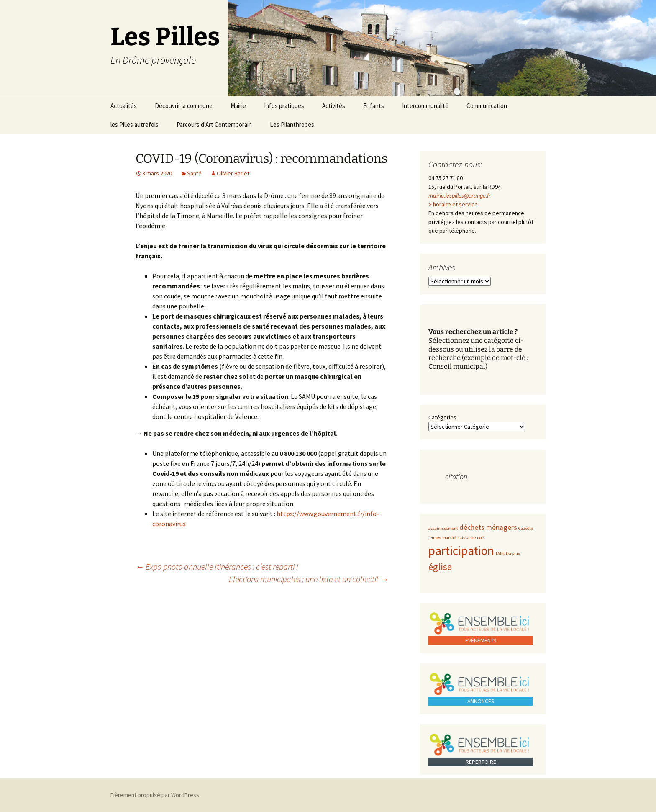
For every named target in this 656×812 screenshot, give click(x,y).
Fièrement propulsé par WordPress (155, 795)
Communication (487, 106)
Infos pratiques (284, 106)
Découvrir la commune (184, 106)
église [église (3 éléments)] (440, 567)
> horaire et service (453, 204)
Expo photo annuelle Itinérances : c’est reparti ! (217, 567)
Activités (334, 106)
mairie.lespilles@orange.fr (460, 195)
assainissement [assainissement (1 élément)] (443, 528)
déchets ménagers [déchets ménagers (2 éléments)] (488, 527)
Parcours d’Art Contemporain (214, 125)
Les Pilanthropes (292, 125)
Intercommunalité (425, 106)
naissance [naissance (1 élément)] (466, 538)
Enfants (374, 106)
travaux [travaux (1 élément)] (513, 554)
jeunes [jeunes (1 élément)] (435, 538)
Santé (194, 173)
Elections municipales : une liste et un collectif (309, 579)
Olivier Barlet (233, 173)
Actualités (124, 106)
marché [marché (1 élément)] (449, 538)
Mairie (238, 106)
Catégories (442, 417)
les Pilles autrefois (135, 125)
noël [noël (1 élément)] (481, 538)
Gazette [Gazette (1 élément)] (526, 528)
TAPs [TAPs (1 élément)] (500, 554)
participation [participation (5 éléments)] (461, 551)
